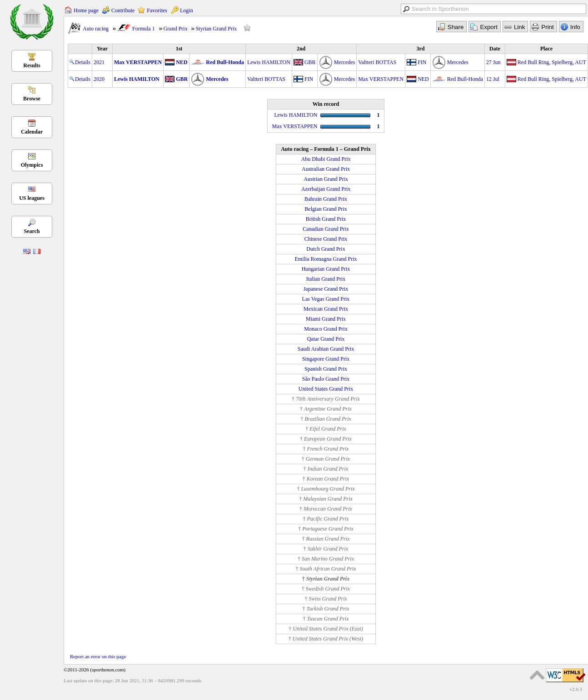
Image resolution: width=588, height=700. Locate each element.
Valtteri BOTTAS (377, 62)
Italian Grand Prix (326, 279)
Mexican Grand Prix (326, 309)
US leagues (32, 198)
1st (179, 49)
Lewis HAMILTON (269, 62)
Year (102, 49)
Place (546, 49)
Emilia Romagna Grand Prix (326, 259)
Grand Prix (176, 29)
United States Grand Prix (326, 389)
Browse (32, 99)
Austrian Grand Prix (326, 179)
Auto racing (96, 29)
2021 (99, 62)
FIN (422, 62)
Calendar (32, 132)
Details (80, 62)
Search (32, 231)
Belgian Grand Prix (326, 209)
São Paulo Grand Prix (326, 379)
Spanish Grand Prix (326, 369)
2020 (99, 79)
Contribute (123, 10)
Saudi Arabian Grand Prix (326, 349)
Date (495, 49)
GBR (310, 62)
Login (187, 10)
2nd (301, 49)
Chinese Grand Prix (326, 239)
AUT (581, 62)
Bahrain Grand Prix (326, 199)
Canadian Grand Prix (326, 229)
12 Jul (493, 79)
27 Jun (493, 62)
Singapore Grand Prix (326, 359)
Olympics (32, 165)
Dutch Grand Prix (326, 249)
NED (182, 62)
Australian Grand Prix (326, 169)
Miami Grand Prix (326, 319)
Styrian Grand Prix (217, 29)
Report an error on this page (98, 656)
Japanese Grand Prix (326, 289)
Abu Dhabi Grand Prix (326, 159)
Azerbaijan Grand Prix (326, 189)
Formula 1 (144, 29)
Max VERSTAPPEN (138, 62)
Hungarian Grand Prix (326, 269)
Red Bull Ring (533, 62)
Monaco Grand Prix (326, 329)
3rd (421, 49)
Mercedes (345, 62)
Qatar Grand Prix (326, 339)
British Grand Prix (326, 219)
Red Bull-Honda (225, 62)
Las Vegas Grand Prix (326, 299)
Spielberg (562, 62)
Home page (86, 10)
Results (32, 65)
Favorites (157, 10)
